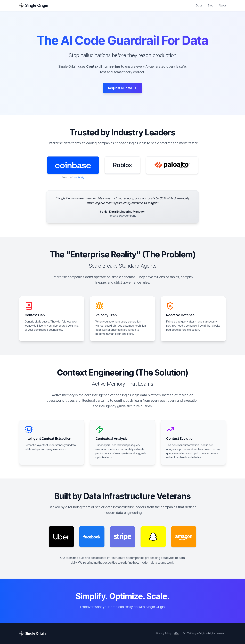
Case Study (78, 177)
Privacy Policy (164, 633)
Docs (199, 5)
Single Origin (34, 5)
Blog (211, 5)
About (222, 5)
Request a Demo (122, 88)
